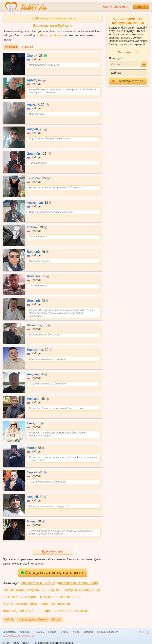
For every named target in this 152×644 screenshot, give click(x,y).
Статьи (65, 632)
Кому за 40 (73, 590)
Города (52, 632)
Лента (76, 632)
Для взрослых (32, 597)
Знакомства (9, 632)
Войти (141, 7)
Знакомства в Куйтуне (38, 583)
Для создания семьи (19, 611)
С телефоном (46, 611)
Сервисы (25, 632)
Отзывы (88, 632)
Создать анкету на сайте (52, 573)
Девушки (27, 47)
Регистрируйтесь (51, 35)
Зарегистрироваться (115, 7)
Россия (57, 619)
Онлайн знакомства (73, 611)
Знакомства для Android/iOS (18, 636)
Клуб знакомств (15, 604)
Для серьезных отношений (77, 583)
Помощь (39, 632)
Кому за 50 (92, 590)
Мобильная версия (108, 632)
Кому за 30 (55, 590)
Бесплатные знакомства (63, 597)
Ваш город (116, 58)
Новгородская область (33, 619)
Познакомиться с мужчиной (24, 590)
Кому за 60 (11, 597)
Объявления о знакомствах (50, 604)
